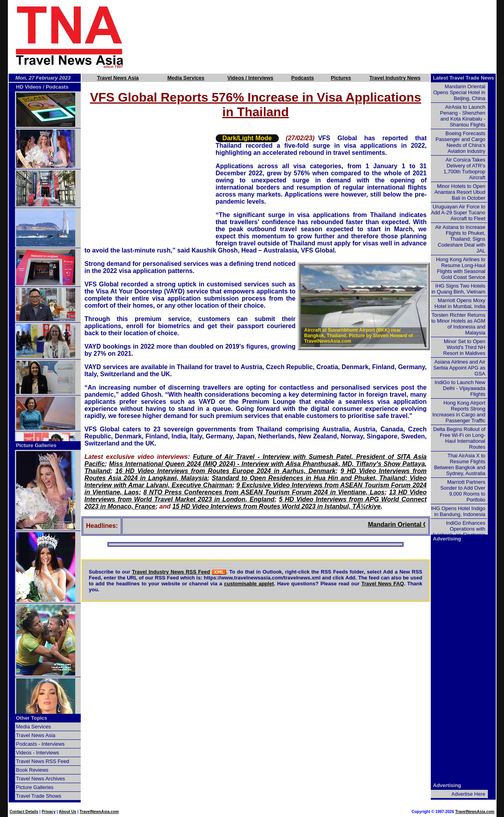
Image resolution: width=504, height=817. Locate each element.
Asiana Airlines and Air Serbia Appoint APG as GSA (459, 368)
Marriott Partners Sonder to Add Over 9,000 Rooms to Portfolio (463, 491)
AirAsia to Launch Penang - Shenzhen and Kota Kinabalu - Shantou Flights (463, 116)
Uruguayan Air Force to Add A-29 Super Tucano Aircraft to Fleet (458, 213)
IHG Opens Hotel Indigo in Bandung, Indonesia (458, 511)
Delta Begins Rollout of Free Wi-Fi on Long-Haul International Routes (459, 438)
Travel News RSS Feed (43, 761)
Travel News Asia (118, 78)
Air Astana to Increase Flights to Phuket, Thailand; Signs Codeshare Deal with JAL (460, 239)
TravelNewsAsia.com (99, 812)
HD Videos (29, 87)
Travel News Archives (41, 779)
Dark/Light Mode (247, 138)
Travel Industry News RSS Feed (171, 572)
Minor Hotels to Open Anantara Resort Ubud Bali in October (460, 192)
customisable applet (249, 584)
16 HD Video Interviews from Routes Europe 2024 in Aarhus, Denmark (225, 471)
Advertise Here (469, 794)
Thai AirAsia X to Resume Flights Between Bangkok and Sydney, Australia (460, 464)
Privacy (49, 812)
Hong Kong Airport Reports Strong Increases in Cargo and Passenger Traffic (459, 412)
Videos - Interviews (38, 753)
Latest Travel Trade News (464, 78)
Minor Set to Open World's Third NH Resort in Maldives (464, 347)
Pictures (341, 78)
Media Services (186, 78)
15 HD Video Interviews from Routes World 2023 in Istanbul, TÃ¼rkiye (277, 506)
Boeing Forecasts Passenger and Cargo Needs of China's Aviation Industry (460, 142)
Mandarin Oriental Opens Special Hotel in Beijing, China (459, 92)
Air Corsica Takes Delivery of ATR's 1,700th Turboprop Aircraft (464, 169)
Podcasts (303, 78)
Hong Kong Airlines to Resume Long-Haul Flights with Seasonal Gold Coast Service (460, 268)
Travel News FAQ (383, 584)
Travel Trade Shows (39, 796)
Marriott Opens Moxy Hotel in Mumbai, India (460, 303)
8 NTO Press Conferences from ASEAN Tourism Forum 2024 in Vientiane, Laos (264, 492)
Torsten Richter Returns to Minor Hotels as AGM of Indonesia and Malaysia (458, 324)
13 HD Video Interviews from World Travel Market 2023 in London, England (256, 496)
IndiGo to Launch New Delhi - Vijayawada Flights (460, 388)
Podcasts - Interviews (41, 744)
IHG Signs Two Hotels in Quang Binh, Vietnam (458, 289)
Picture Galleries (36, 445)
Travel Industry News (395, 78)
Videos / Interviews (250, 78)
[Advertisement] (324, 37)
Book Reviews (32, 770)
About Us (67, 812)
